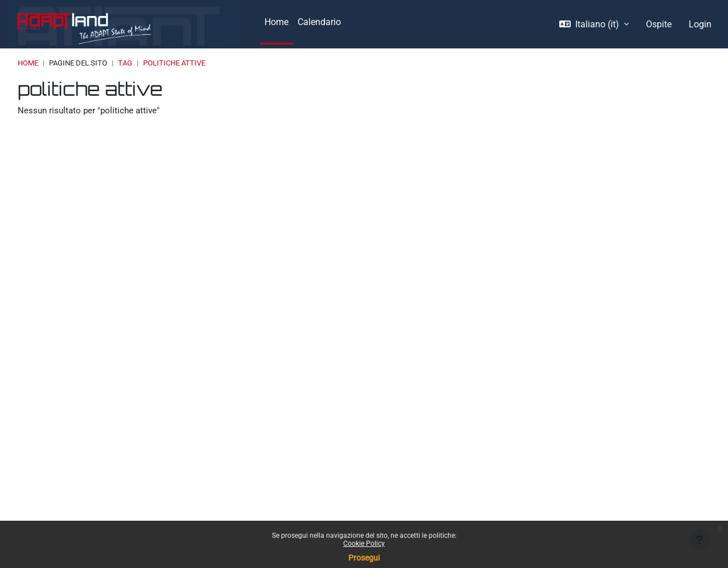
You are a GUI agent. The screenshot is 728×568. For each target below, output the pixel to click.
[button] (594, 24)
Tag (125, 63)
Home (28, 63)
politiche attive (174, 63)
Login (700, 24)
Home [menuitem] (276, 22)
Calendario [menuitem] (319, 22)
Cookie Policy (364, 544)
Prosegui (364, 558)
